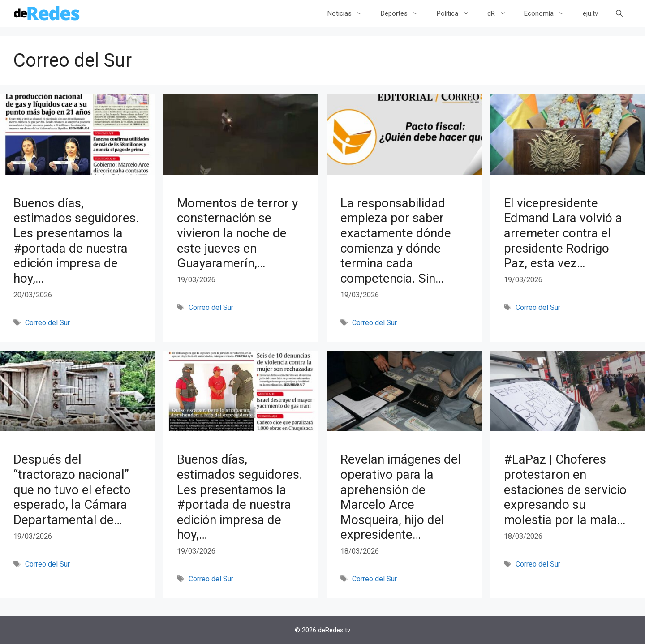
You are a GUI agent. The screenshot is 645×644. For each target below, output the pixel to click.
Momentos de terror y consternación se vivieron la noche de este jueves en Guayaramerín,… (237, 233)
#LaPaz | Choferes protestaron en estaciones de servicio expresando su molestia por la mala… (565, 489)
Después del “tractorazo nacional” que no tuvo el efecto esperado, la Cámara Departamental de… (72, 489)
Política (458, 13)
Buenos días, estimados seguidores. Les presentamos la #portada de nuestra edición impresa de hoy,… (76, 241)
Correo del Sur (47, 323)
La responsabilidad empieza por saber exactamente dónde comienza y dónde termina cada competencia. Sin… (396, 241)
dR (501, 13)
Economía (549, 13)
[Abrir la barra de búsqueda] (619, 13)
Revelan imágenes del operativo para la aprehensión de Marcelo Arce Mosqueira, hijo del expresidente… (401, 497)
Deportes (404, 13)
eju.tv (590, 13)
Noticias (350, 13)
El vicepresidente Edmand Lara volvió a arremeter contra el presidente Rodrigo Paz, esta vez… (563, 233)
